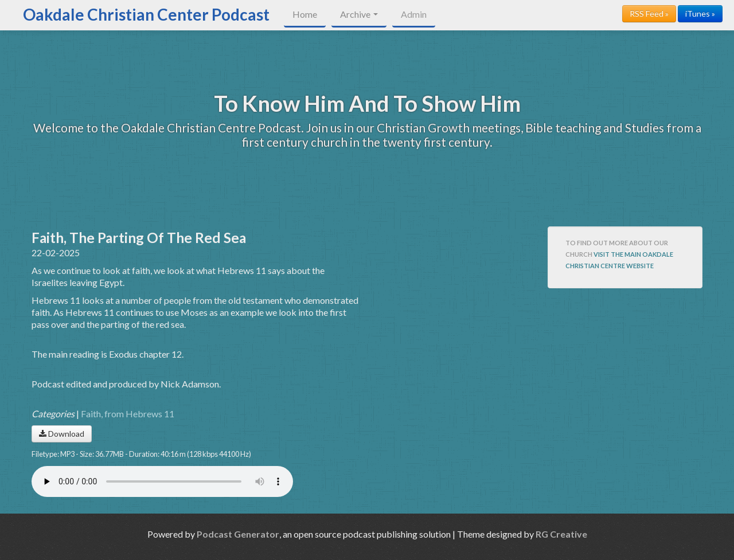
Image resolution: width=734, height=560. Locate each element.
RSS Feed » (649, 13)
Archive (359, 14)
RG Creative (561, 534)
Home (305, 14)
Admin (414, 14)
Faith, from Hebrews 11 (128, 414)
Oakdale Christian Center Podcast (146, 14)
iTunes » (700, 13)
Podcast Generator (238, 534)
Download (62, 434)
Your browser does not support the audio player (162, 481)
